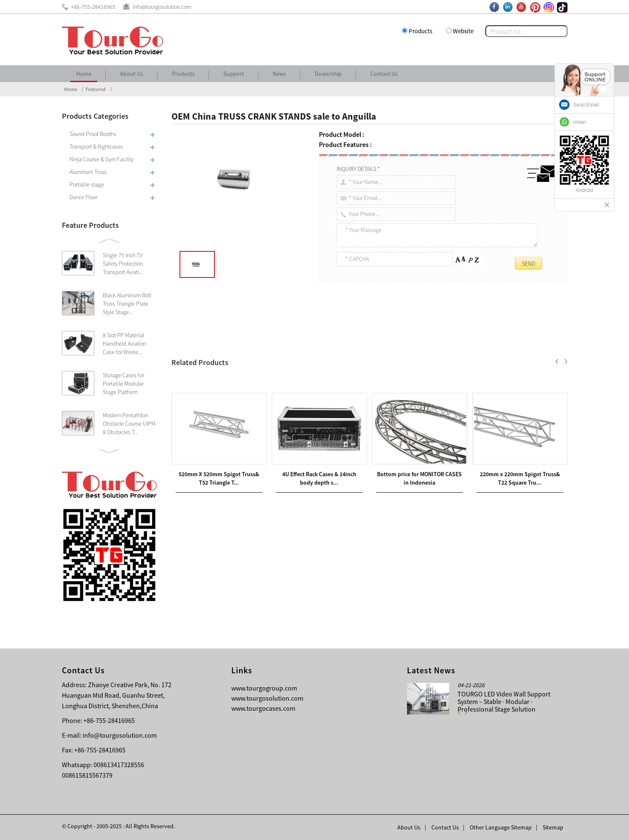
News (279, 74)
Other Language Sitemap (501, 827)
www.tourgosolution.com (267, 698)
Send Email (586, 105)
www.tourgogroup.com (264, 688)
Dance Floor (83, 197)
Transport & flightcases (96, 147)
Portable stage (87, 184)
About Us (132, 74)
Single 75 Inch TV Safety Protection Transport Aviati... (123, 264)
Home (84, 74)
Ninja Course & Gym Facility (102, 159)
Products (420, 31)
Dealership (328, 74)
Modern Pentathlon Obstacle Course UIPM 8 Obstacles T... (129, 424)
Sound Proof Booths (93, 134)
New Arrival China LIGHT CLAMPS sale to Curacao (260, 381)
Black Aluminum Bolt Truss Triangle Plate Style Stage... (127, 304)
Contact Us (384, 74)
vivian (579, 122)
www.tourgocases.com (263, 708)
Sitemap (553, 827)
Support (234, 74)
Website (463, 31)
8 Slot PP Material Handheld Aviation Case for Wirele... (124, 344)
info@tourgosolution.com (120, 735)
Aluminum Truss (88, 172)
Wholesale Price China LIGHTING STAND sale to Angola (257, 391)
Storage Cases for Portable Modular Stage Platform (123, 384)
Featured (96, 89)
